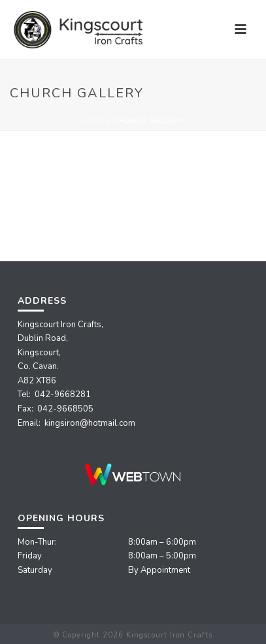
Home (93, 121)
